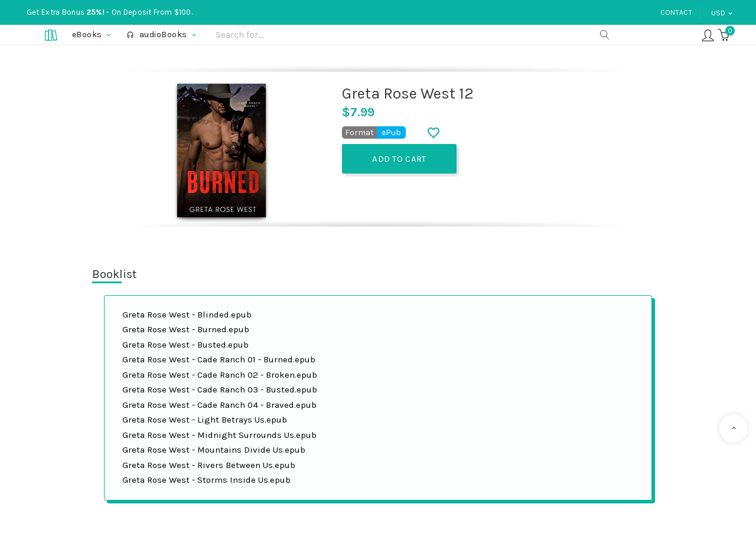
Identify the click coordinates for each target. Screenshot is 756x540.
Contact (676, 12)
